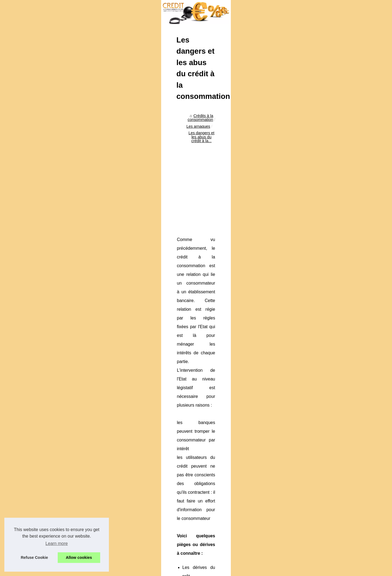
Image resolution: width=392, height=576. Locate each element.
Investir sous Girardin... (305, 194)
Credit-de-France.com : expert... (312, 384)
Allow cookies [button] (79, 557)
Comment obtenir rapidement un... (314, 182)
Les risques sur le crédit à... (308, 289)
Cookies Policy (118, 570)
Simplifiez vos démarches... (308, 170)
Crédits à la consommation (72, 168)
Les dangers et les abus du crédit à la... (163, 168)
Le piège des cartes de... (306, 248)
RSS (136, 570)
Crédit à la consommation (307, 141)
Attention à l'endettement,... (308, 277)
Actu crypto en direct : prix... (309, 360)
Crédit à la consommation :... (309, 236)
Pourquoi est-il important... (307, 331)
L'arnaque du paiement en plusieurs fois (113, 513)
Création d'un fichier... (303, 301)
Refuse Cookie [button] (34, 557)
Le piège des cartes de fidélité (258, 484)
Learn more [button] (57, 543)
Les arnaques (112, 168)
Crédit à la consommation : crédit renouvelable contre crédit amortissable (141, 523)
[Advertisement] (155, 213)
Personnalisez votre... (303, 372)
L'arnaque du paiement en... (309, 224)
